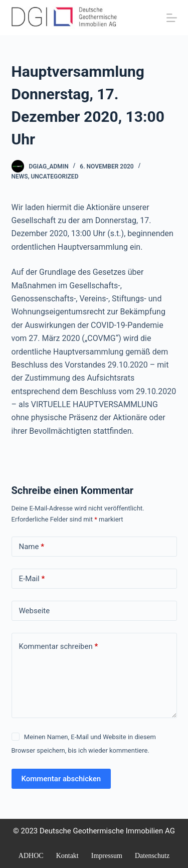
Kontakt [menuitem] (67, 856)
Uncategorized (54, 177)
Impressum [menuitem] (107, 856)
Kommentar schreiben (59, 647)
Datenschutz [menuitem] (152, 856)
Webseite (35, 611)
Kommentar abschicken (61, 779)
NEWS (20, 177)
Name (32, 547)
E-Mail (32, 579)
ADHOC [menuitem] (31, 856)
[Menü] (172, 18)
